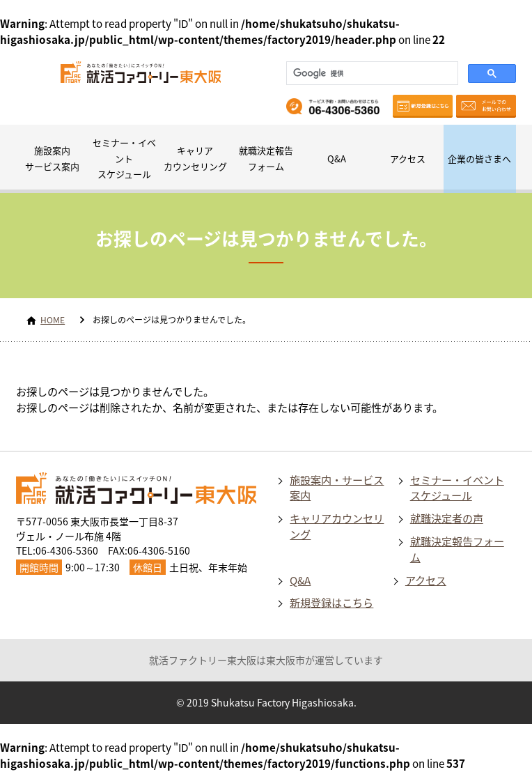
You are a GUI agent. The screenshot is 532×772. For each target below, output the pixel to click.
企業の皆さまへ (479, 159)
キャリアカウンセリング (195, 158)
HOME (53, 320)
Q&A (337, 159)
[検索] (371, 73)
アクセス (408, 159)
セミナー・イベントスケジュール (124, 159)
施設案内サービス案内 (52, 158)
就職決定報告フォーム (266, 158)
